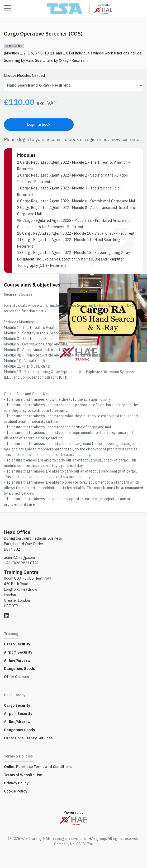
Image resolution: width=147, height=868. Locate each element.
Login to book (39, 124)
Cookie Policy (16, 791)
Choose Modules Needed (24, 76)
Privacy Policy (16, 783)
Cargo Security (17, 644)
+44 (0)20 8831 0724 (21, 563)
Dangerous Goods (19, 669)
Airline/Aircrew (17, 660)
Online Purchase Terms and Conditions (38, 767)
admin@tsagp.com (19, 558)
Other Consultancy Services (28, 738)
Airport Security (18, 652)
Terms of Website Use (23, 775)
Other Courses (16, 677)
